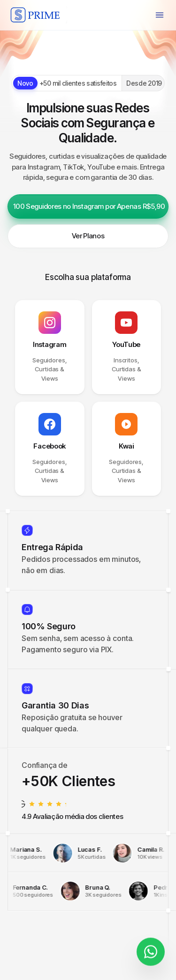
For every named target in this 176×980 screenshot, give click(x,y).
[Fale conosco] (151, 950)
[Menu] (160, 15)
